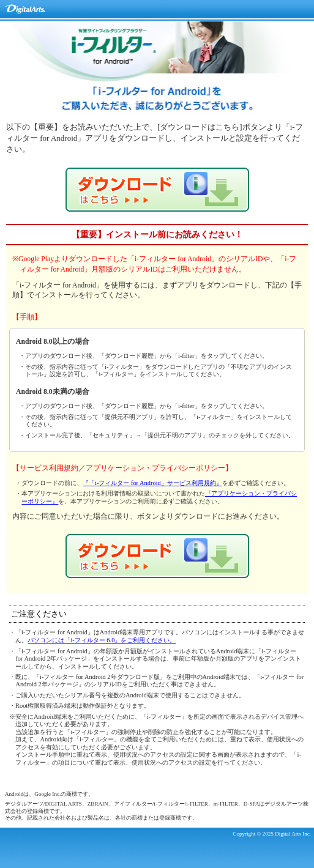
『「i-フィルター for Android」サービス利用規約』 (152, 483)
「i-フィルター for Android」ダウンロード (157, 190)
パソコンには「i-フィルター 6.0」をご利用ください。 (102, 640)
